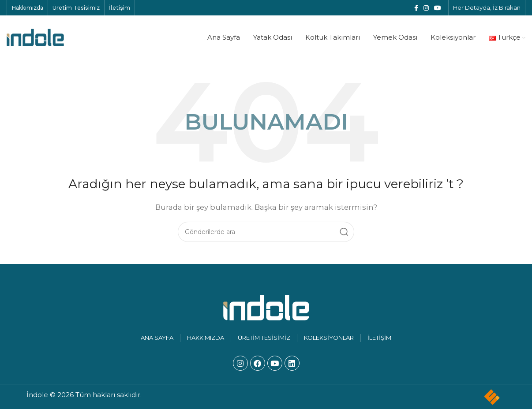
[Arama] (266, 232)
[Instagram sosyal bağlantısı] (426, 8)
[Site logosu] (35, 37)
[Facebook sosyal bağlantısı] (416, 8)
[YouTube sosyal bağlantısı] (438, 8)
